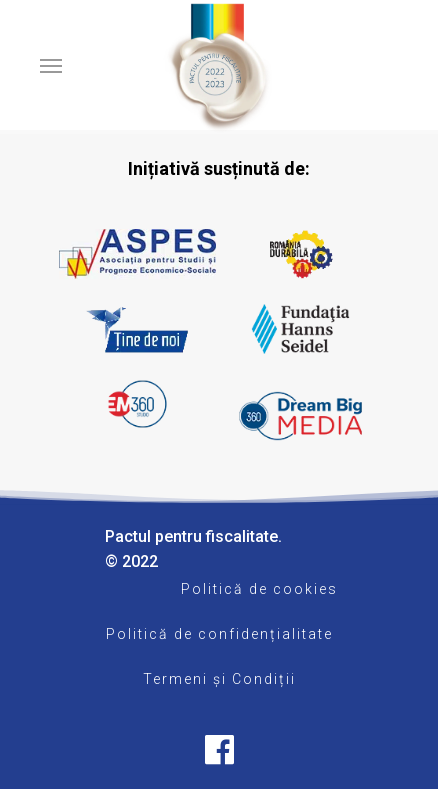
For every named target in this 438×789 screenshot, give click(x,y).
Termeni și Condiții (219, 679)
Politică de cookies (259, 589)
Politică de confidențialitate (219, 634)
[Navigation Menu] (51, 65)
